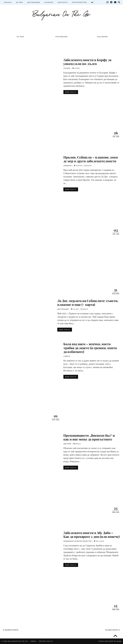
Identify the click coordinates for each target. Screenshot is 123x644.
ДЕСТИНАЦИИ (34, 2)
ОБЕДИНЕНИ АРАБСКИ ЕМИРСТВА (78, 541)
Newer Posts (11, 630)
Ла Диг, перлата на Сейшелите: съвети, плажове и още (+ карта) (88, 303)
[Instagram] (108, 2)
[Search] (119, 2)
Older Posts (113, 630)
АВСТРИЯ (67, 444)
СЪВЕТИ (67, 356)
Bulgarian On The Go (62, 14)
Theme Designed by (110, 641)
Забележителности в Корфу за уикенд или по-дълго (87, 62)
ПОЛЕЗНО (49, 2)
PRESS (33, 641)
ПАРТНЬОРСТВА (79, 2)
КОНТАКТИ (63, 2)
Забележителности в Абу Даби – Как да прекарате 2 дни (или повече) (91, 535)
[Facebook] (111, 2)
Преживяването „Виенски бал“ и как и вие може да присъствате (89, 437)
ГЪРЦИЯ (67, 68)
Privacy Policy (46, 641)
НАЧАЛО (8, 2)
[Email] (115, 2)
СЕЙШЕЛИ (67, 166)
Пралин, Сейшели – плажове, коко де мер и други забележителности (91, 159)
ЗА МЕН (19, 2)
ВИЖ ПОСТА (71, 92)
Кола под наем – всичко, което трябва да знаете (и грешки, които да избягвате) (90, 348)
